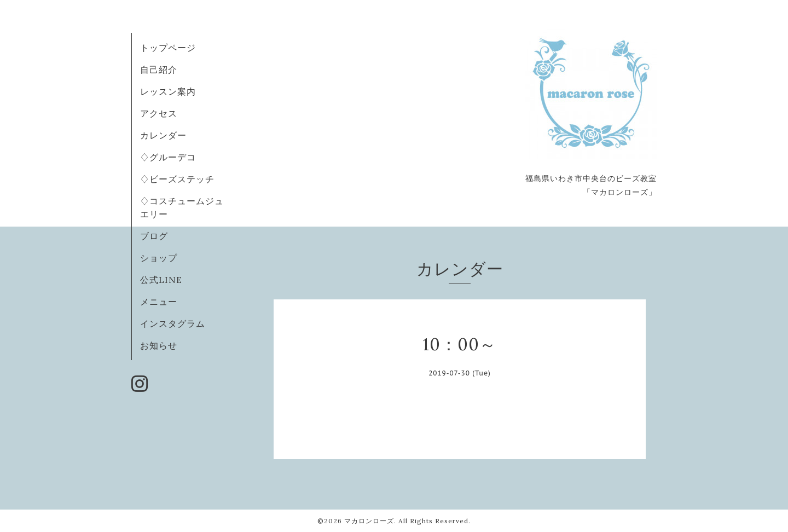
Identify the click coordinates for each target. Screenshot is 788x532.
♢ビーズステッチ (177, 179)
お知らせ (159, 345)
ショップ (159, 258)
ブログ (154, 236)
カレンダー (163, 135)
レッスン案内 (168, 91)
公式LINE (161, 280)
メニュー (159, 302)
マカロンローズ (369, 521)
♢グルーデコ (168, 157)
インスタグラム (173, 323)
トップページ (168, 48)
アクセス (159, 113)
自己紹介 (159, 70)
